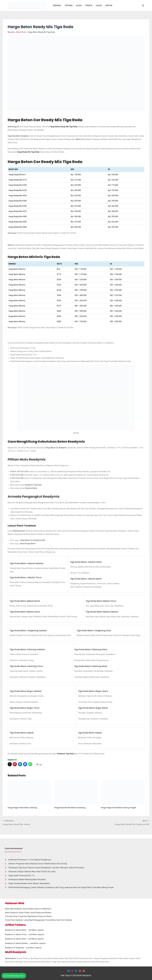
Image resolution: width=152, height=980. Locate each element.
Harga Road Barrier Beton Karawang (71, 808)
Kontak (109, 5)
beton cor (80, 139)
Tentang (69, 5)
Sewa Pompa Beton (28, 544)
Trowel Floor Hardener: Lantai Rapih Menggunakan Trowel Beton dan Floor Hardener (39, 920)
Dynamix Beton (31, 488)
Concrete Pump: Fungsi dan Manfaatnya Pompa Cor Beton (28, 916)
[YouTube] (84, 971)
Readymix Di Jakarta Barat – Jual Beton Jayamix (24, 930)
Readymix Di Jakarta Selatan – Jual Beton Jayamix (25, 943)
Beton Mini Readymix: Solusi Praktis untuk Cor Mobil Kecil (28, 909)
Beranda (57, 5)
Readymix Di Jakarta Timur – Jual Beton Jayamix (25, 934)
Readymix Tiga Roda (33, 485)
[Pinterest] (80, 971)
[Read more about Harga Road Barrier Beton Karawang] (76, 792)
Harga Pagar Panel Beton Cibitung (23, 808)
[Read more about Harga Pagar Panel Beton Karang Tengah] (123, 792)
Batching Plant (19, 531)
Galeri (99, 5)
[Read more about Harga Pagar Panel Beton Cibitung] (29, 792)
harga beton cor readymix (56, 448)
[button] (143, 6)
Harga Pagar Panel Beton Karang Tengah (119, 808)
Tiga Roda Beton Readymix (19, 136)
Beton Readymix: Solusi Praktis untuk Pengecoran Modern (28, 913)
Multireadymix (13, 127)
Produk (89, 5)
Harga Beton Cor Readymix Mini (33, 540)
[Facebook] (68, 971)
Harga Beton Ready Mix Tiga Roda (64, 127)
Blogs (79, 5)
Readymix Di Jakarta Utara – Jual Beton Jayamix (24, 939)
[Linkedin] (76, 971)
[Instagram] (72, 971)
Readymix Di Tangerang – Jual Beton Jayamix (23, 948)
